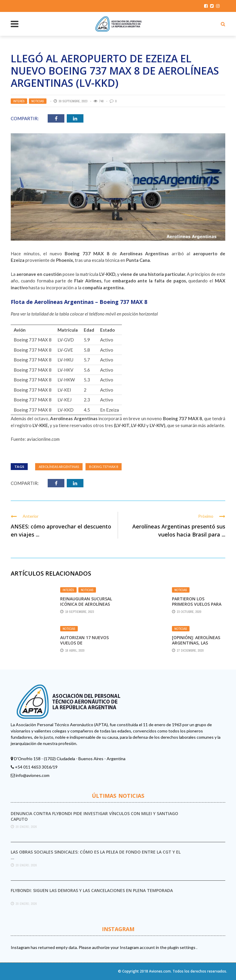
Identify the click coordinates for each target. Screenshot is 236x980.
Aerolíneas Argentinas (59, 467)
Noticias (38, 101)
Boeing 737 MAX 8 (104, 467)
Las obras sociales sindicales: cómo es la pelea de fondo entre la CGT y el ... (96, 855)
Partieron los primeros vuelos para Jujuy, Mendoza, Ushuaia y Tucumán (197, 607)
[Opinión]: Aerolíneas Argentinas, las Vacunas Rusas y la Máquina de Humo (196, 646)
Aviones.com (160, 971)
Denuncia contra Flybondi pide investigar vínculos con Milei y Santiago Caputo (94, 816)
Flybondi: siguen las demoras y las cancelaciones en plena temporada (92, 890)
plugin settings (182, 947)
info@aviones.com (33, 775)
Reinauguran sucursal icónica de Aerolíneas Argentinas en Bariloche (86, 607)
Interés (19, 101)
